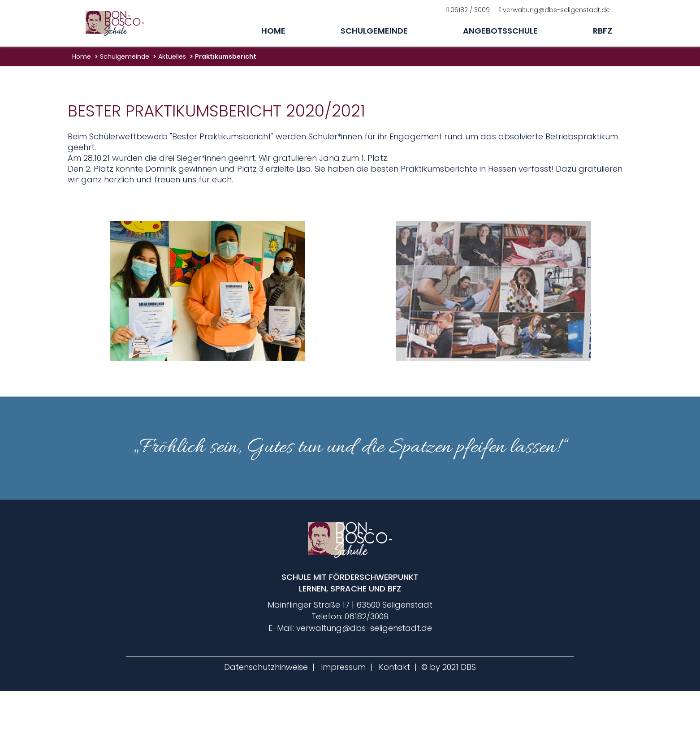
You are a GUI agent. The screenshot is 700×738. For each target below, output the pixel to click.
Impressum (343, 667)
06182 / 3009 (470, 10)
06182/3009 (367, 616)
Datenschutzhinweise (266, 667)
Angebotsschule (500, 31)
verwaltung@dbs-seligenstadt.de (556, 10)
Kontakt (394, 667)
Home (273, 31)
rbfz (603, 31)
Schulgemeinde (374, 31)
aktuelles (172, 56)
